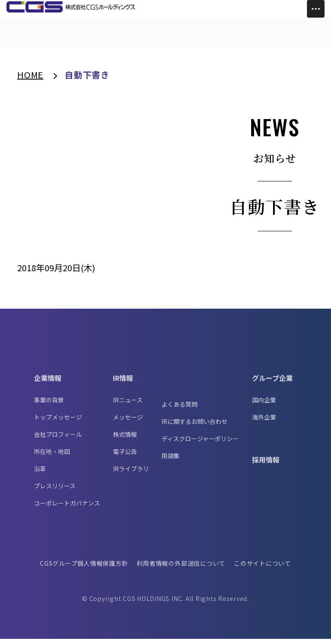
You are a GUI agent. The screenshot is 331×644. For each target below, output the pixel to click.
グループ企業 (272, 383)
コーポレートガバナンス (67, 508)
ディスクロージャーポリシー (200, 444)
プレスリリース (55, 491)
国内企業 (264, 405)
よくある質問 (179, 409)
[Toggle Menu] (316, 9)
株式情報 (125, 439)
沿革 (40, 474)
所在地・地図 (52, 457)
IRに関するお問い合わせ (194, 426)
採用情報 (266, 465)
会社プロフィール (58, 439)
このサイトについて (264, 568)
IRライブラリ (131, 474)
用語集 (170, 461)
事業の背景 (49, 405)
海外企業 (264, 422)
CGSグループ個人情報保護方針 (83, 568)
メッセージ (128, 422)
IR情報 (123, 383)
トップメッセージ (58, 422)
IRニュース (128, 405)
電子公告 (125, 457)
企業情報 (48, 383)
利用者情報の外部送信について (181, 568)
